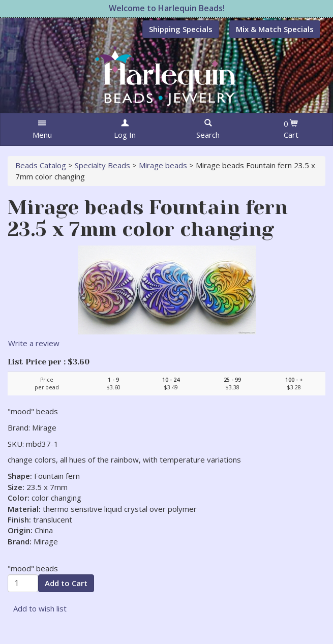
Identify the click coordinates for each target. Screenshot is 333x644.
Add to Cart (66, 583)
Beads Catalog (41, 165)
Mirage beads (163, 165)
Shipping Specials (181, 29)
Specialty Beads (102, 165)
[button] (42, 129)
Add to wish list (40, 608)
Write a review (34, 343)
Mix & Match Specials (275, 29)
